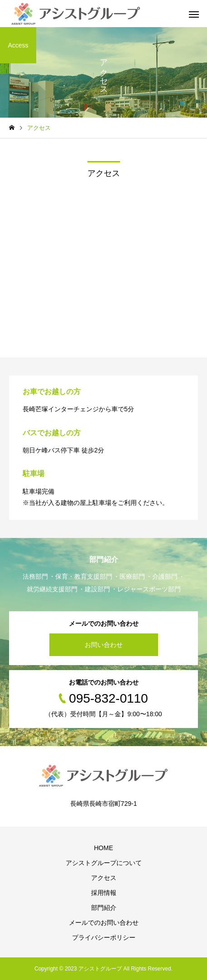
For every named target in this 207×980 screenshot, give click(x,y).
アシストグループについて (104, 863)
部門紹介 (104, 908)
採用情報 (104, 893)
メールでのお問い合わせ (104, 923)
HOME (104, 848)
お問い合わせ (104, 645)
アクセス (104, 878)
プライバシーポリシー (104, 937)
